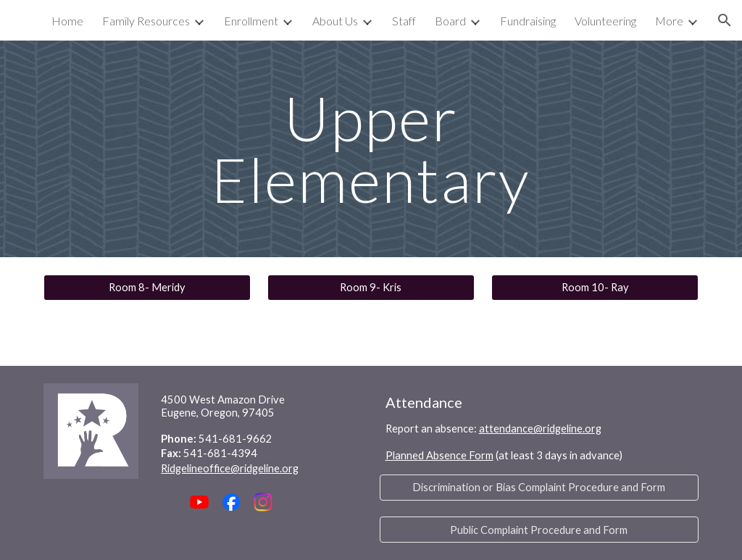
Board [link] (450, 21)
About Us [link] (335, 21)
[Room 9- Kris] (371, 288)
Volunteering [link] (605, 21)
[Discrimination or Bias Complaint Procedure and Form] (539, 488)
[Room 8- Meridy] (147, 288)
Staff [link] (404, 21)
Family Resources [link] (146, 21)
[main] (371, 149)
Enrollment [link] (251, 21)
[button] (725, 20)
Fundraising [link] (528, 21)
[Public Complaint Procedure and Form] (539, 530)
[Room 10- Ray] (595, 288)
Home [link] (67, 21)
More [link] (669, 21)
